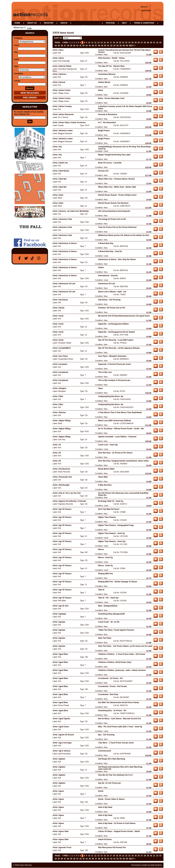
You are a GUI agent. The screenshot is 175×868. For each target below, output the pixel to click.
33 (160, 43)
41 (77, 46)
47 (96, 46)
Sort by (58, 38)
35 (59, 46)
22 (126, 43)
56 (124, 46)
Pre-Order (30, 97)
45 (90, 46)
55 (121, 46)
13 (98, 43)
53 (114, 46)
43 (83, 46)
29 (148, 43)
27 (142, 43)
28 (145, 43)
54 (118, 46)
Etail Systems (156, 865)
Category (18, 38)
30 (151, 43)
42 (80, 46)
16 (108, 43)
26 (139, 43)
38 (68, 46)
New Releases (30, 93)
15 (105, 43)
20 (120, 43)
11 (92, 43)
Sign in (64, 23)
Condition (18, 73)
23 (129, 43)
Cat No (17, 81)
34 (56, 46)
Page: (58, 43)
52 (111, 46)
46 (93, 46)
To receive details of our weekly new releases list (29, 113)
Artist (16, 45)
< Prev (65, 43)
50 (105, 46)
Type (16, 66)
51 (108, 46)
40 (74, 46)
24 (132, 43)
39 (71, 46)
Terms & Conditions (144, 23)
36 (62, 46)
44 (87, 46)
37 (65, 46)
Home (17, 23)
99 (127, 46)
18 (114, 43)
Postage (110, 23)
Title (16, 52)
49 (102, 46)
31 (154, 43)
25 (136, 43)
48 (99, 46)
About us (32, 23)
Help (124, 23)
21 (123, 43)
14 (102, 43)
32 (157, 43)
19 (117, 43)
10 (89, 43)
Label (16, 59)
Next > (132, 46)
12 (95, 43)
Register (49, 23)
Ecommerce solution (140, 865)
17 (111, 43)
